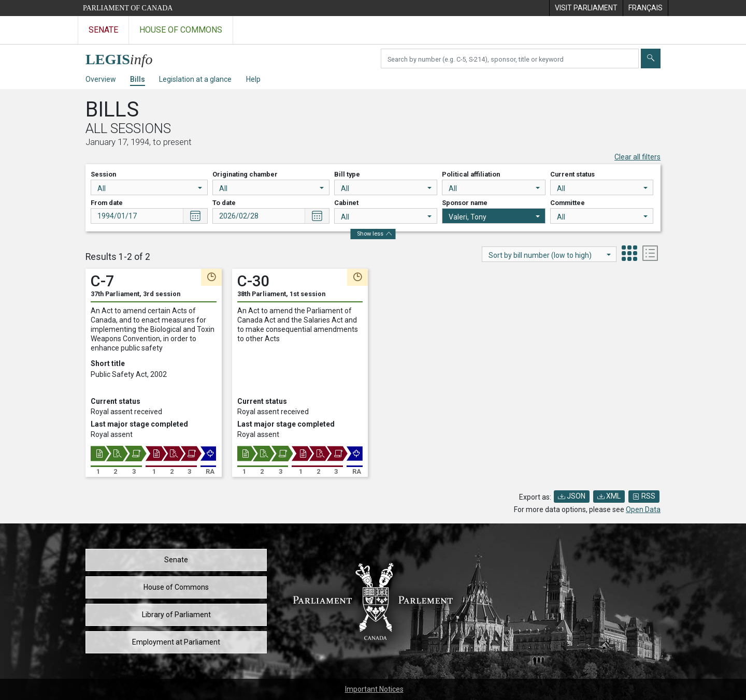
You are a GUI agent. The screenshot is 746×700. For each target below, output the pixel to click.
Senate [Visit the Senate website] (103, 30)
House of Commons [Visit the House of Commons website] (181, 30)
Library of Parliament (176, 615)
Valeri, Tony (494, 217)
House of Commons (176, 587)
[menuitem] (586, 8)
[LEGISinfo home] (125, 57)
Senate (176, 560)
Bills (138, 79)
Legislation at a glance (195, 79)
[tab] (629, 254)
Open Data (643, 509)
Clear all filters (637, 157)
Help (253, 79)
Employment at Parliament (176, 642)
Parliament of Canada (128, 8)
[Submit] (651, 59)
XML (609, 496)
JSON (572, 496)
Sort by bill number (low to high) (550, 255)
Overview (101, 79)
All (150, 188)
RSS (644, 496)
